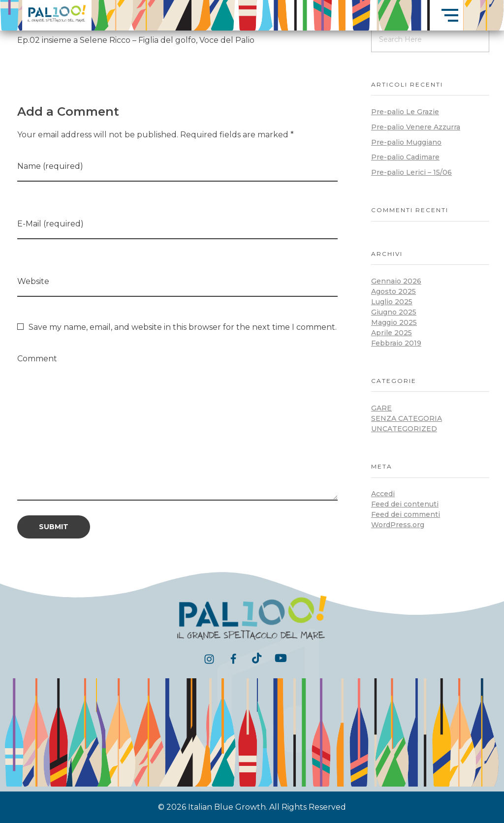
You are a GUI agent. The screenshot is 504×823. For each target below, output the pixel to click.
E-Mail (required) (50, 224)
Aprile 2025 (392, 333)
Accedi (383, 494)
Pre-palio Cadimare (405, 157)
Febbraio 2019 (396, 343)
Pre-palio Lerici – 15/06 (411, 172)
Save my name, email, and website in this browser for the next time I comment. (183, 327)
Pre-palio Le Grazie (405, 112)
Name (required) (50, 166)
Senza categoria (407, 418)
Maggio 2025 (394, 322)
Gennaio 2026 (396, 281)
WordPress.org (398, 525)
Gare (381, 408)
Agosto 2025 (394, 291)
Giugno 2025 (394, 312)
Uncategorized (404, 429)
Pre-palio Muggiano (406, 142)
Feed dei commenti (406, 514)
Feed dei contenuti (405, 504)
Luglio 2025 (392, 302)
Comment (37, 359)
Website (33, 281)
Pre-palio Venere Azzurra (416, 127)
